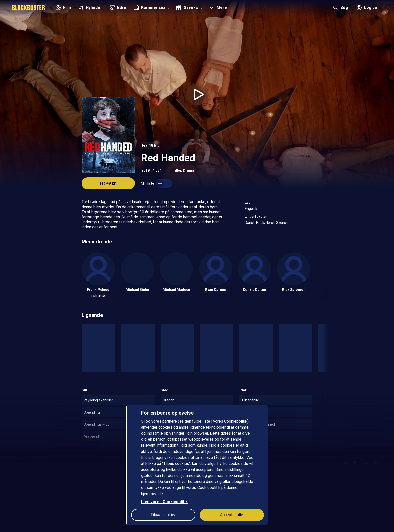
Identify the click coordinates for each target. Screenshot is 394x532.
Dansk (250, 223)
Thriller (175, 170)
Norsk (270, 223)
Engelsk (251, 209)
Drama (189, 170)
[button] (217, 8)
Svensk (282, 223)
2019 (145, 170)
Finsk (260, 223)
